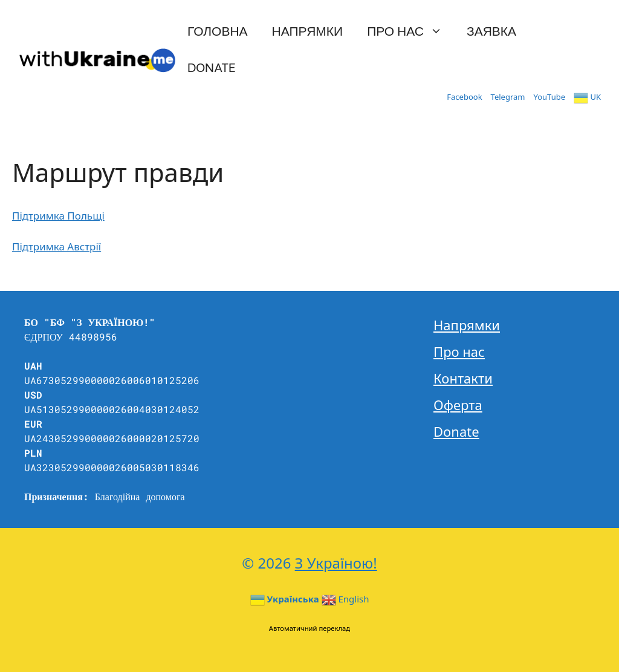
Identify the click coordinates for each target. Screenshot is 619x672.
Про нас (411, 30)
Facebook (464, 97)
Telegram (508, 97)
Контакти (463, 378)
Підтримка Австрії (57, 246)
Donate (212, 66)
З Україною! (336, 563)
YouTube (550, 97)
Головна (218, 30)
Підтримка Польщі (58, 216)
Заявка (491, 30)
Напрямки (308, 30)
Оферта (458, 405)
